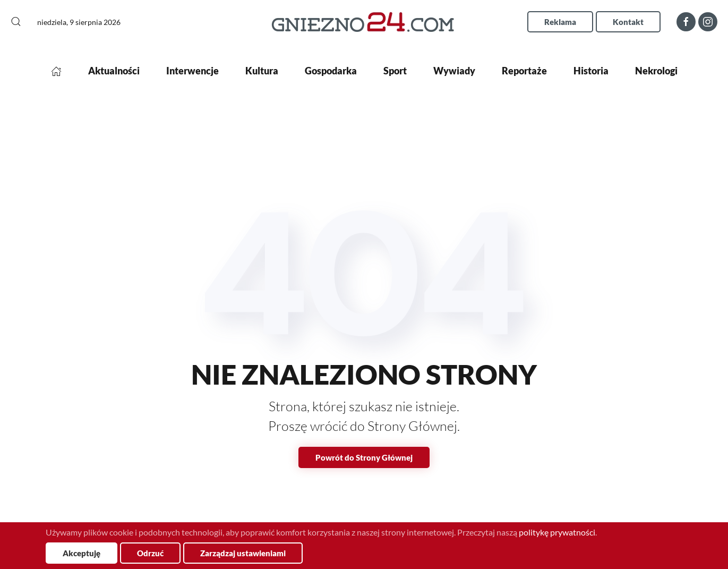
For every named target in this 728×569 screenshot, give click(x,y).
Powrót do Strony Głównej (364, 457)
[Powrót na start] (364, 22)
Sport (395, 71)
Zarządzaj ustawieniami (243, 553)
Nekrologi (656, 71)
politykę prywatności (557, 532)
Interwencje (192, 71)
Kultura (262, 71)
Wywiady (454, 71)
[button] (16, 22)
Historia (591, 71)
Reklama (560, 22)
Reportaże (524, 71)
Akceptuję (82, 553)
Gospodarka (331, 71)
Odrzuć (150, 553)
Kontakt (628, 22)
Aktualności (114, 71)
